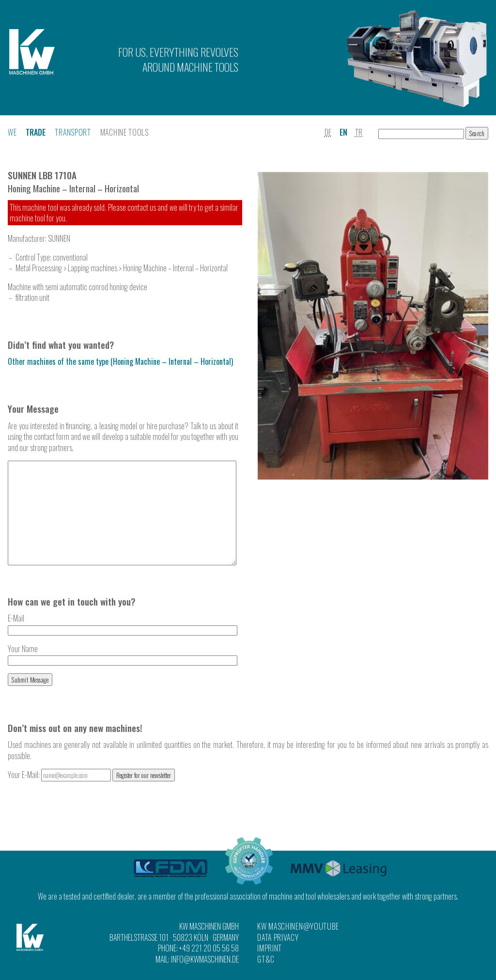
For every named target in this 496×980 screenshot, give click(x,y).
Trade (36, 132)
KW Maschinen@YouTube (298, 927)
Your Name (123, 674)
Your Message (33, 409)
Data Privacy (278, 937)
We (12, 132)
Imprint (270, 948)
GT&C (266, 959)
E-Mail (123, 644)
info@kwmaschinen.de (205, 959)
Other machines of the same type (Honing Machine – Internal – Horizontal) (120, 361)
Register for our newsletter (144, 795)
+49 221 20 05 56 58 (209, 948)
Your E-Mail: (60, 795)
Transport (73, 132)
